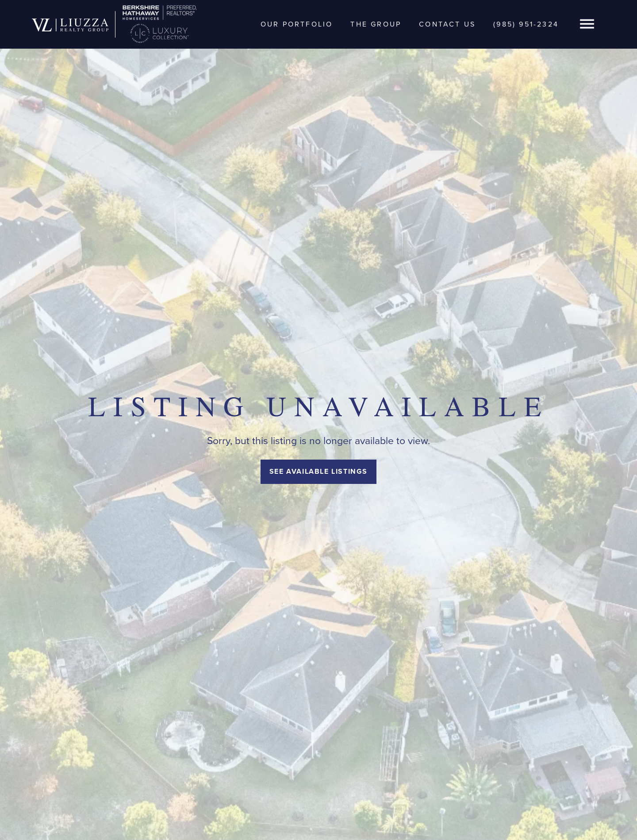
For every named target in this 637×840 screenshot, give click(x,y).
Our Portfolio (297, 24)
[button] (587, 25)
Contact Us (447, 24)
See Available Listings (318, 471)
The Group (376, 24)
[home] (70, 24)
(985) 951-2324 (526, 24)
